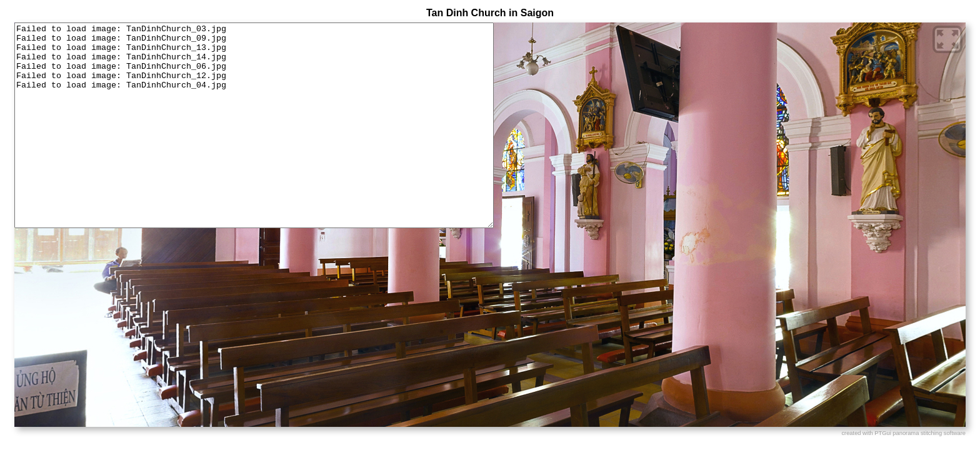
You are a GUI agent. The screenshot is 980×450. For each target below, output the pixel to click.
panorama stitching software (929, 433)
